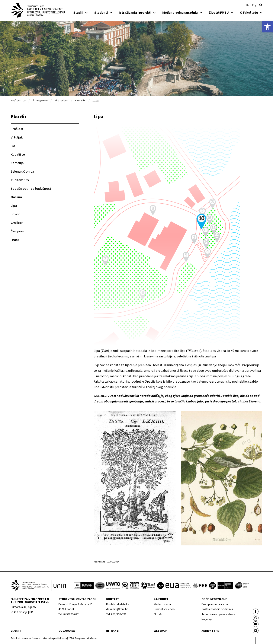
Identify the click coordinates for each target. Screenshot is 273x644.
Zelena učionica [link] (22, 171)
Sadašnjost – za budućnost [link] (31, 188)
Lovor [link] (15, 214)
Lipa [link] (14, 205)
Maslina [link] (16, 197)
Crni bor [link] (17, 223)
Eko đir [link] (80, 100)
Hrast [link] (15, 240)
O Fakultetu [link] (251, 12)
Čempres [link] (17, 231)
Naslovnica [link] (18, 100)
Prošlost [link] (17, 129)
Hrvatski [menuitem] (248, 5)
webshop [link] (160, 631)
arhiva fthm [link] (211, 631)
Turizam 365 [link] (20, 180)
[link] (267, 27)
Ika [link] (13, 146)
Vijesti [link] (16, 631)
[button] (261, 5)
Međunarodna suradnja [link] (182, 12)
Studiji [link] (80, 12)
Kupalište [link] (18, 154)
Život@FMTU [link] (221, 12)
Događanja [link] (67, 631)
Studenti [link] (103, 12)
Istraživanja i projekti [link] (137, 12)
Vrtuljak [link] (17, 137)
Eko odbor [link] (61, 100)
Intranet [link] (113, 631)
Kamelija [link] (17, 163)
